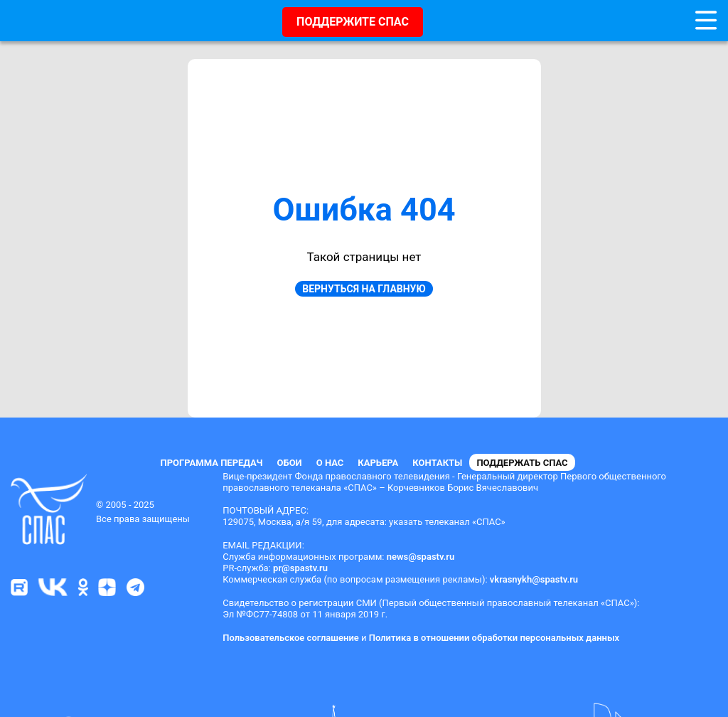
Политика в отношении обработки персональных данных (494, 638)
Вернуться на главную (364, 289)
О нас (330, 463)
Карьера (378, 463)
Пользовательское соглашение (291, 638)
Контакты (437, 463)
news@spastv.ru (421, 557)
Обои (290, 463)
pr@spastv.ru (300, 568)
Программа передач (211, 463)
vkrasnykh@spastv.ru (534, 579)
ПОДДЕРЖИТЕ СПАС (353, 22)
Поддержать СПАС (522, 463)
